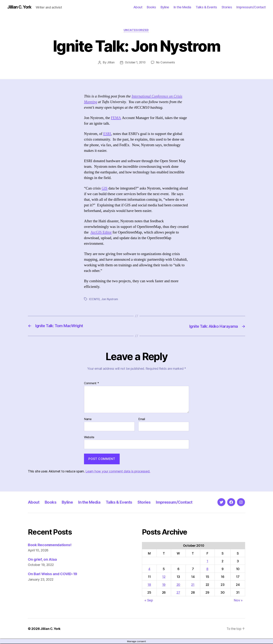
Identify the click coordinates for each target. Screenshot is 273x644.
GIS (105, 189)
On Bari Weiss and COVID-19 (54, 574)
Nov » (238, 601)
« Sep (149, 601)
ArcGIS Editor (102, 233)
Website (89, 437)
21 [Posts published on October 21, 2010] (193, 585)
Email (142, 420)
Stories (227, 7)
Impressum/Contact (251, 7)
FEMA (116, 118)
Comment (92, 384)
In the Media (182, 7)
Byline (165, 7)
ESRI (107, 134)
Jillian (110, 63)
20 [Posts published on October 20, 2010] (178, 585)
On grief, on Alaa (43, 560)
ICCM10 (94, 300)
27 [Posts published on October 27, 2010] (178, 593)
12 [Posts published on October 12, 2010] (164, 577)
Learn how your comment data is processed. (118, 471)
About (138, 7)
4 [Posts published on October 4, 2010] (149, 569)
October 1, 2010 (135, 63)
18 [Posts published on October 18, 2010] (149, 585)
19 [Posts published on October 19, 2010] (164, 585)
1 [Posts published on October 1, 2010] (208, 561)
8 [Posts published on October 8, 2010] (208, 569)
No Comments (166, 63)
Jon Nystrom (110, 300)
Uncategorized (136, 31)
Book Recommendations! (50, 545)
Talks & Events (206, 7)
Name (88, 420)
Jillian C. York (20, 7)
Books (151, 7)
